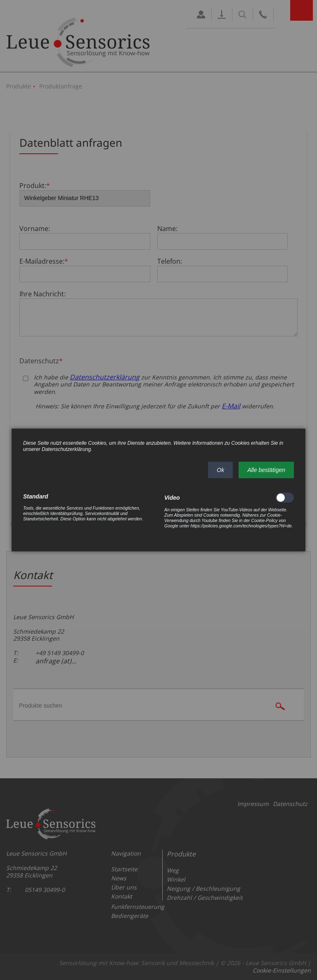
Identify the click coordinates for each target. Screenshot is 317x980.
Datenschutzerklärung (66, 449)
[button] (220, 470)
